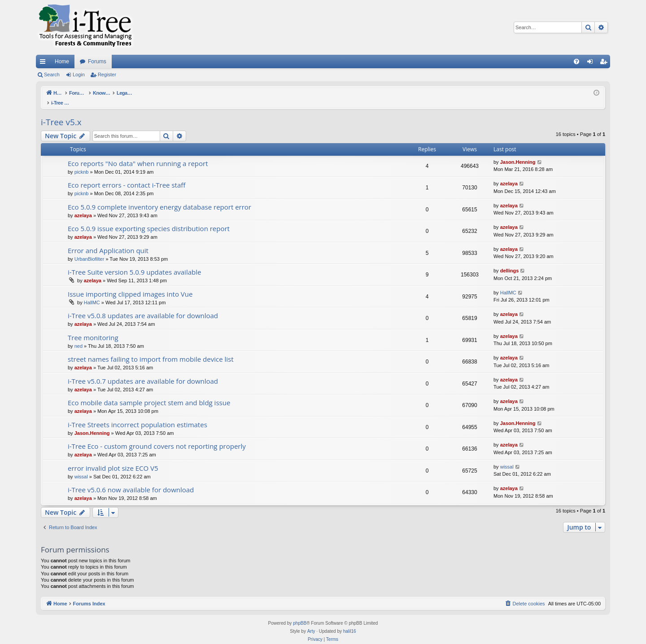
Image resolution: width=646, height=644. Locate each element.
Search (52, 74)
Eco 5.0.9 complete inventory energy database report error (159, 197)
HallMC (92, 293)
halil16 (350, 622)
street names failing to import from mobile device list (151, 350)
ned (79, 337)
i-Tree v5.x (61, 113)
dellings (510, 261)
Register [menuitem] (605, 63)
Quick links (44, 63)
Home (62, 61)
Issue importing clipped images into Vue (130, 285)
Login (79, 74)
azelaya (509, 174)
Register (107, 74)
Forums (97, 61)
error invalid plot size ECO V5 (113, 459)
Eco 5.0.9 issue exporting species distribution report (149, 219)
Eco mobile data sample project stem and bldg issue (149, 393)
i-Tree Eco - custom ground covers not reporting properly (157, 437)
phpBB (300, 614)
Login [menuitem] (592, 63)
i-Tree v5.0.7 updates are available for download (143, 372)
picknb (82, 162)
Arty (311, 622)
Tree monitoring (93, 328)
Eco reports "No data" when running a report (138, 154)
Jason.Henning (518, 153)
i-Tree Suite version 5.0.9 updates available (134, 263)
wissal (81, 467)
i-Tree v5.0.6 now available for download (131, 480)
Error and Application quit (108, 241)
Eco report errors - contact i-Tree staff (127, 175)
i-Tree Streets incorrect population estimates (137, 415)
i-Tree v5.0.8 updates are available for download (143, 306)
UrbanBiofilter (89, 250)
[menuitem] (576, 61)
